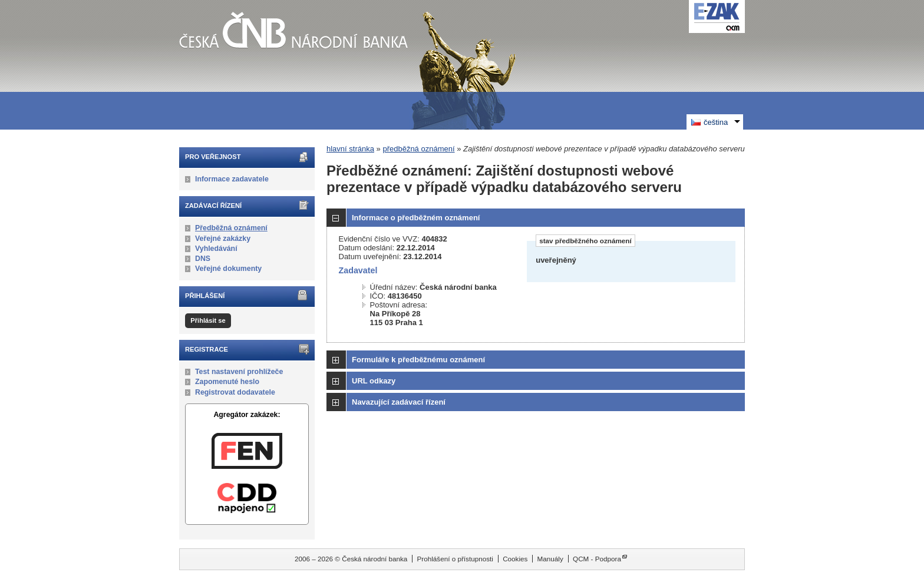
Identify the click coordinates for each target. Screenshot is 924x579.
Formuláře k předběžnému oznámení (418, 360)
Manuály (550, 559)
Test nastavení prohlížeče (239, 372)
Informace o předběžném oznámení (416, 218)
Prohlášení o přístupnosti (455, 559)
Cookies (515, 559)
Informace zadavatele (232, 179)
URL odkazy (374, 381)
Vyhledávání (216, 249)
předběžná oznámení (418, 149)
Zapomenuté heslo (227, 382)
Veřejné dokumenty (228, 269)
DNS (203, 259)
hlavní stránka (350, 149)
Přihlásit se (208, 320)
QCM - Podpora (597, 559)
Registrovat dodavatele (235, 392)
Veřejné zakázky (223, 239)
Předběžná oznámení (231, 228)
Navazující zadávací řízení (399, 402)
